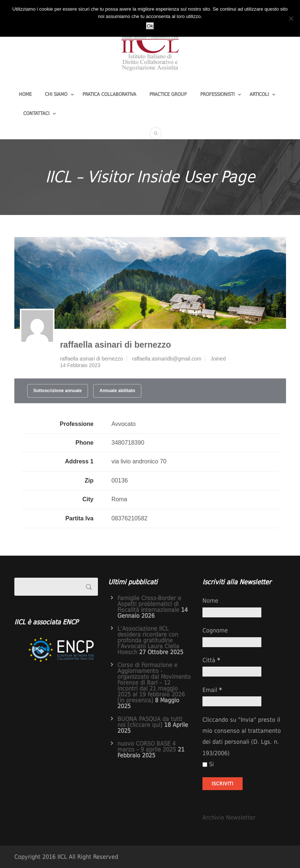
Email (212, 690)
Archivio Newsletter (229, 817)
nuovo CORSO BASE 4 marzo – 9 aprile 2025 (147, 747)
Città (211, 660)
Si (208, 764)
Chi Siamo (56, 94)
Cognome (215, 630)
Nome (210, 601)
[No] (291, 18)
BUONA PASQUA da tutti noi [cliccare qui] (150, 722)
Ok (150, 26)
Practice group (168, 94)
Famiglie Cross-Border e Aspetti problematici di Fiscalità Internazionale (149, 604)
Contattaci (36, 113)
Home (25, 94)
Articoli (259, 94)
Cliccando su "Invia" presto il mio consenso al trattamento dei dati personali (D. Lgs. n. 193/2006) (242, 736)
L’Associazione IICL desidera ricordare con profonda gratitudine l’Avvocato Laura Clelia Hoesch (148, 640)
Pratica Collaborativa (109, 94)
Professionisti (217, 94)
